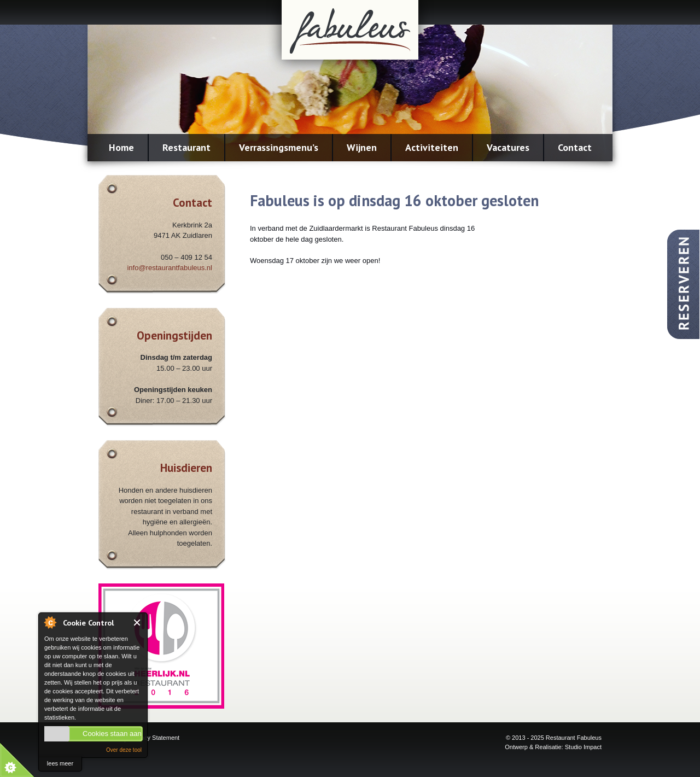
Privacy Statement (155, 738)
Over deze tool (124, 750)
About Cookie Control (50, 622)
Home (121, 147)
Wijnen (362, 147)
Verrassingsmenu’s (279, 147)
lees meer (60, 763)
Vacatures (508, 147)
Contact (575, 147)
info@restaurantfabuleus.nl (170, 268)
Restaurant (186, 147)
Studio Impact (583, 747)
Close (138, 623)
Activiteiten (432, 147)
